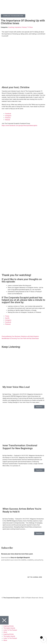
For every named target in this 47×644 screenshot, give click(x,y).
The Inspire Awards (9, 628)
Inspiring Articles (9, 626)
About (5, 632)
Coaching (11, 27)
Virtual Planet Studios (22, 600)
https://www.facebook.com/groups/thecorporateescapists (19, 126)
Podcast (24, 27)
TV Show (30, 27)
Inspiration (18, 27)
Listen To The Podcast (10, 630)
